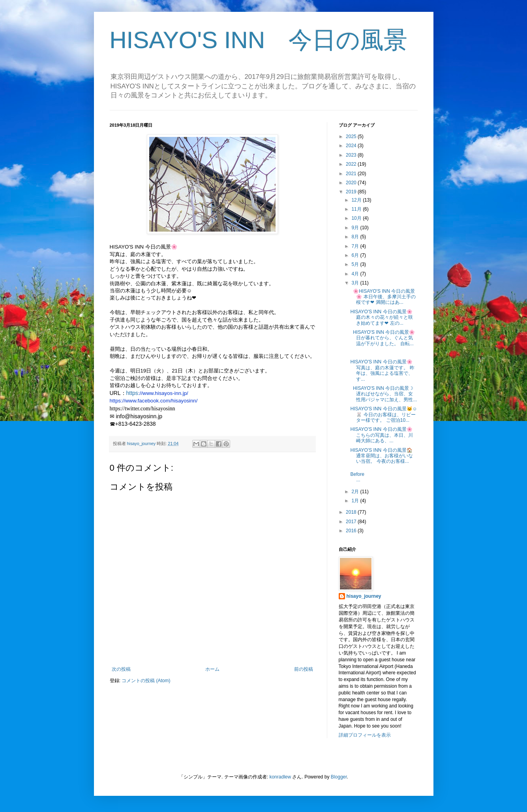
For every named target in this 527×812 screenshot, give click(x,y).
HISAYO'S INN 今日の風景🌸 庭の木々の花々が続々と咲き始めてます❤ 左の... (382, 317)
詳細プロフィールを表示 (365, 735)
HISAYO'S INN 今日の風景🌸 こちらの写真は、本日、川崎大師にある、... (382, 435)
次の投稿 (121, 669)
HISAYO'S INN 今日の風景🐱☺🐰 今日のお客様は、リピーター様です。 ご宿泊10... (384, 414)
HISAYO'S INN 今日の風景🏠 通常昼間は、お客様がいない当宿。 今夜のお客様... (382, 456)
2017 (352, 522)
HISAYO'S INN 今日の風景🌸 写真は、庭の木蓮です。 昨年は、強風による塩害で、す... (382, 370)
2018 (352, 512)
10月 (357, 218)
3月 (356, 283)
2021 (352, 174)
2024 (352, 146)
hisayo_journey (364, 596)
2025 (352, 137)
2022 (352, 164)
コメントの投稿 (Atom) (146, 681)
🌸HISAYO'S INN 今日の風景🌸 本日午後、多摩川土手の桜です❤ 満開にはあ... (383, 297)
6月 (356, 255)
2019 (352, 192)
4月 (356, 274)
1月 (356, 501)
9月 (356, 228)
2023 (352, 155)
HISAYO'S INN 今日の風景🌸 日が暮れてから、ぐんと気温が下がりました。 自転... (383, 338)
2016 (352, 531)
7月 (356, 246)
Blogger (339, 777)
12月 (357, 200)
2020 (352, 183)
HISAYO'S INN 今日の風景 (259, 40)
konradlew (280, 777)
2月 (356, 492)
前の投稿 (304, 669)
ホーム (212, 669)
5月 (356, 264)
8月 (356, 237)
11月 (357, 209)
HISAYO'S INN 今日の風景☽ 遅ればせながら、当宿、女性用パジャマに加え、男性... (384, 394)
